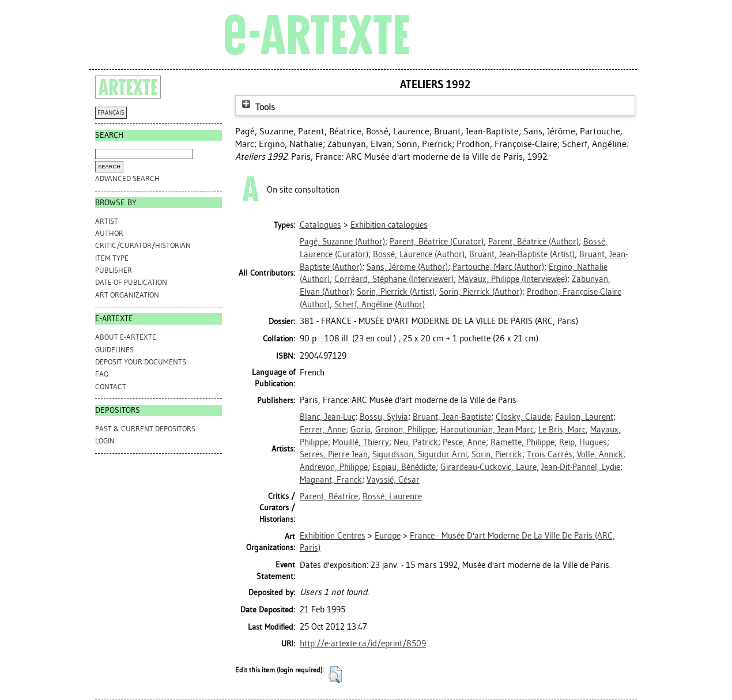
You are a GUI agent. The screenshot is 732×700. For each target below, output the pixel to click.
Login (105, 441)
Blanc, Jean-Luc (327, 417)
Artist (107, 221)
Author (109, 233)
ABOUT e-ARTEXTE (126, 337)
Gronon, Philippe (405, 430)
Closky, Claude (523, 417)
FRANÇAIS (111, 113)
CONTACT (111, 387)
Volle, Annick (600, 454)
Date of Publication (131, 282)
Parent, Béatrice (329, 496)
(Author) (342, 242)
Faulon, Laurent (584, 417)
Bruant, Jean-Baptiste (452, 417)
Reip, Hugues (583, 442)
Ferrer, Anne (323, 430)
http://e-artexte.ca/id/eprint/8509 (363, 643)
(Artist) (522, 254)
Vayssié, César (393, 480)
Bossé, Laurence (392, 496)
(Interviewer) (394, 279)
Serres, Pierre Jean (334, 454)
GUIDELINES (114, 350)
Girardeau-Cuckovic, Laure (488, 467)
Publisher (114, 270)
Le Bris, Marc (562, 430)
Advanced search (127, 178)
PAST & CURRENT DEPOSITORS (145, 429)
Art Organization (127, 295)
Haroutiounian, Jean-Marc (487, 430)
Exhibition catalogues (389, 225)
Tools (257, 107)
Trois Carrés (550, 454)
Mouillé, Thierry (361, 442)
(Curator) (437, 242)
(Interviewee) (513, 279)
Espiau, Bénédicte (404, 467)
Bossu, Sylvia (384, 417)
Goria (361, 430)
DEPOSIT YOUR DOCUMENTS (141, 362)
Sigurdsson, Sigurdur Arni (420, 454)
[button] (335, 675)
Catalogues (320, 225)
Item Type (112, 258)
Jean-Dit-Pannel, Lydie (581, 467)
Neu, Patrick (416, 442)
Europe (388, 536)
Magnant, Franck (331, 480)
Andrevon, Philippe (334, 467)
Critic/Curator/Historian (143, 245)
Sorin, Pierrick (497, 454)
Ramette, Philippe (522, 442)
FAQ (102, 374)
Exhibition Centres (333, 536)
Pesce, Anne (464, 442)
